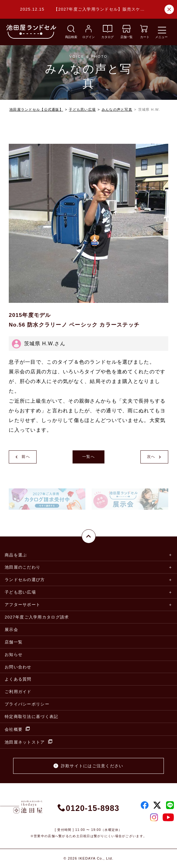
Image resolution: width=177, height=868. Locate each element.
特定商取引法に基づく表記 (31, 717)
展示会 (11, 630)
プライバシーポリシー (27, 704)
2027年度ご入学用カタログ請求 (37, 617)
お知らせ (14, 655)
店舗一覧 (14, 642)
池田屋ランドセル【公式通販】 (36, 109)
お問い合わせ (18, 667)
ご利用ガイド (18, 692)
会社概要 (17, 729)
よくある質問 (18, 679)
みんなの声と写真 (117, 109)
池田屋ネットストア (28, 742)
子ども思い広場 (82, 109)
